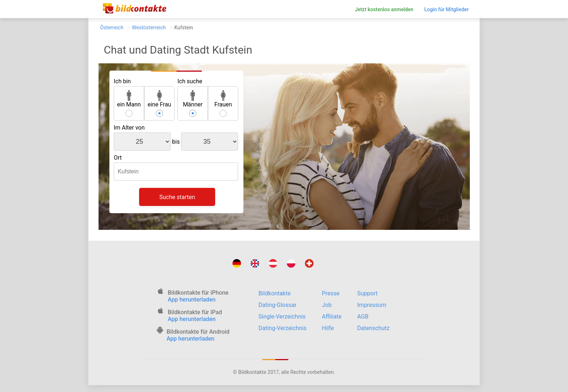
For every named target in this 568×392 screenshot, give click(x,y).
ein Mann (129, 99)
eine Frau (159, 99)
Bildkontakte (275, 293)
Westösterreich (149, 28)
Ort (118, 158)
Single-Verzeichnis (282, 317)
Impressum (372, 305)
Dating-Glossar (278, 305)
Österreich (112, 28)
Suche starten (177, 197)
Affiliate (332, 317)
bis (176, 142)
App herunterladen (192, 300)
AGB (363, 317)
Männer (193, 99)
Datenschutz (373, 328)
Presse (331, 293)
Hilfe (328, 328)
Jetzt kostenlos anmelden (384, 9)
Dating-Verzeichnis (283, 328)
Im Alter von (129, 128)
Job (327, 305)
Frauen (223, 99)
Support (367, 293)
